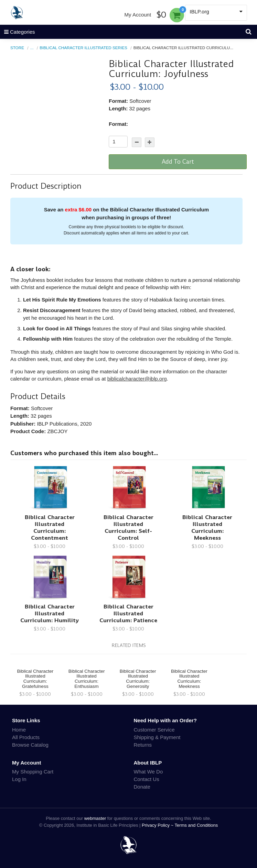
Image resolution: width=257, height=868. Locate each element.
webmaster (95, 818)
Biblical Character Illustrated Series (83, 48)
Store (17, 48)
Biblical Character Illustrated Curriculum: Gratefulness (35, 679)
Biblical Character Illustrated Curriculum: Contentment (50, 528)
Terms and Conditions (196, 825)
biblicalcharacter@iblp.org (137, 379)
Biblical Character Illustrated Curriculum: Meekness (207, 528)
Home (19, 730)
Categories (18, 32)
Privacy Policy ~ (158, 825)
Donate (142, 787)
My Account (138, 15)
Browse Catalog (30, 745)
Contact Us (147, 779)
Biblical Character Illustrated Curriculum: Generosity (138, 679)
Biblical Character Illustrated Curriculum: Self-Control (128, 528)
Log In (19, 779)
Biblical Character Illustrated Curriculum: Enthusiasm (87, 679)
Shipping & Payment (157, 737)
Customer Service (154, 730)
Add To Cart (178, 162)
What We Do (148, 772)
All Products (26, 737)
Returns (143, 745)
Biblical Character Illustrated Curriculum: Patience (128, 613)
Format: (118, 124)
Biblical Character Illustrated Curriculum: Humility (50, 613)
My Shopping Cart (33, 772)
